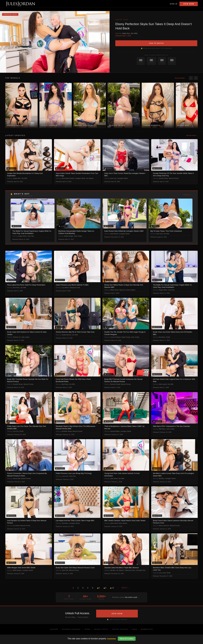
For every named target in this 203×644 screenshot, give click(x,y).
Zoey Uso (113, 178)
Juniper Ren (17, 178)
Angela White (22, 236)
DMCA (135, 629)
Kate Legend (163, 384)
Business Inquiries (71, 629)
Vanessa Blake (115, 431)
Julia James (114, 478)
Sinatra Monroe (66, 335)
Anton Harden (131, 290)
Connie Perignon (116, 337)
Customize (111, 639)
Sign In (174, 4)
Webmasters (147, 629)
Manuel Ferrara (174, 178)
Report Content (120, 629)
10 (112, 588)
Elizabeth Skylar (67, 431)
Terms (87, 629)
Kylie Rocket (114, 234)
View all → (188, 195)
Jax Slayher (90, 178)
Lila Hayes (65, 523)
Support (54, 629)
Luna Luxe (65, 476)
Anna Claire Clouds (68, 178)
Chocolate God (140, 570)
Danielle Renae (18, 384)
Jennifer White (163, 178)
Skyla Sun (126, 33)
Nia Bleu (161, 478)
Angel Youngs (126, 337)
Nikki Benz (162, 429)
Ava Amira (162, 337)
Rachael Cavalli (115, 384)
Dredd (168, 337)
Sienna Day (17, 478)
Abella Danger (69, 236)
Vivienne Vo (17, 337)
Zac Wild (134, 33)
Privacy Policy (101, 629)
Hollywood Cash (75, 288)
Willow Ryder (114, 290)
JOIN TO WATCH (156, 43)
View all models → (180, 78)
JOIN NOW (117, 614)
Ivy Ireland (16, 526)
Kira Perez (16, 288)
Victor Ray (31, 236)
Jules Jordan (78, 236)
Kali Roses (65, 384)
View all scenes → (192, 135)
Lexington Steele (80, 178)
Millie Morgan (17, 570)
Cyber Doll (65, 570)
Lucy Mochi (65, 288)
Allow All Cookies (127, 639)
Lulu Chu (16, 431)
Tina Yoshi (159, 234)
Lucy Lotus (162, 573)
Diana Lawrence (164, 526)
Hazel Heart (114, 523)
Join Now (189, 4)
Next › (126, 588)
